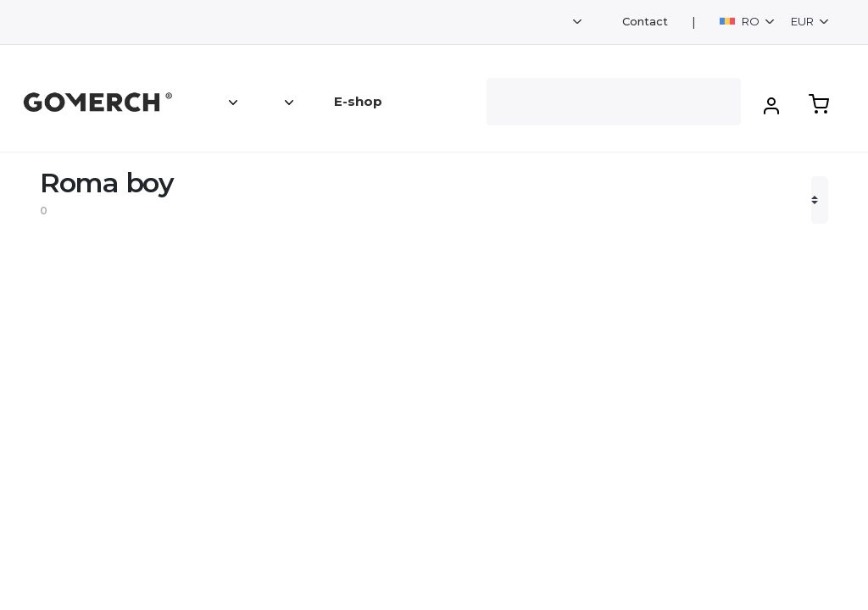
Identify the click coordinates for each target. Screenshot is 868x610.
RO (741, 21)
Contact (645, 22)
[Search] (614, 102)
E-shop (358, 101)
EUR (804, 21)
